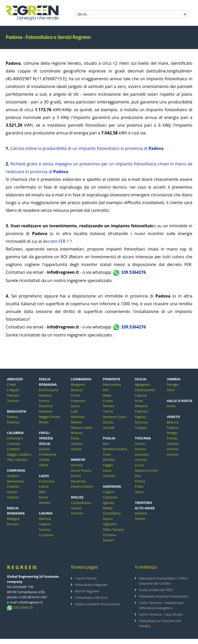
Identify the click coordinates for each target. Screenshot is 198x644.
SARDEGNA (112, 486)
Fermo (76, 476)
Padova (173, 428)
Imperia (45, 524)
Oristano (110, 535)
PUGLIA (109, 438)
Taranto (109, 476)
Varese (76, 449)
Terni (171, 390)
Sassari (108, 540)
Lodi (74, 411)
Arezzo (140, 444)
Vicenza (173, 454)
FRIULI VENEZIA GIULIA (46, 438)
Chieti (11, 384)
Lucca (139, 465)
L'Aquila (13, 390)
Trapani (141, 428)
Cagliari (109, 492)
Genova (45, 519)
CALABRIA (15, 433)
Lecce (107, 470)
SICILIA (141, 379)
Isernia (76, 508)
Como (76, 395)
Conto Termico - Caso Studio (161, 614)
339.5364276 (129, 272)
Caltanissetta (145, 390)
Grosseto (142, 454)
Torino (108, 411)
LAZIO (44, 476)
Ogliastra (110, 524)
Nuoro (108, 519)
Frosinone (47, 481)
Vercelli (109, 428)
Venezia (173, 444)
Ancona (77, 465)
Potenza (13, 422)
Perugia (173, 384)
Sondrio (77, 444)
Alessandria (112, 384)
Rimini (44, 422)
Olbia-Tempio (113, 529)
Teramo (13, 401)
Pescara (13, 395)
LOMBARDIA (81, 379)
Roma (43, 497)
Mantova (78, 417)
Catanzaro (15, 438)
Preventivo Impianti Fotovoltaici (163, 596)
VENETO (173, 417)
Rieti (42, 492)
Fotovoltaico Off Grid (91, 598)
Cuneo (108, 401)
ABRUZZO (15, 379)
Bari (106, 444)
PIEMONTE (112, 379)
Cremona (78, 401)
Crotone (13, 449)
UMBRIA (174, 379)
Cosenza (14, 444)
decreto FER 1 (56, 241)
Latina (44, 486)
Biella (107, 395)
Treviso (172, 438)
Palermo (141, 411)
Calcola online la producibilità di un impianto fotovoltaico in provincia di (87, 148)
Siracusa (141, 422)
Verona (172, 449)
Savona (45, 529)
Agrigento (142, 384)
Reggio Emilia (49, 417)
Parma (44, 401)
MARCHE (78, 460)
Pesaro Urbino (82, 486)
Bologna (13, 519)
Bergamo (78, 384)
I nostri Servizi (86, 578)
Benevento (15, 481)
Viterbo (45, 503)
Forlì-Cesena (49, 390)
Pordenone (48, 454)
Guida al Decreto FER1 (156, 590)
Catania (141, 395)
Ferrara (13, 524)
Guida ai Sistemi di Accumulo (97, 604)
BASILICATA (17, 411)
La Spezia (46, 535)
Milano (76, 422)
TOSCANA (143, 438)
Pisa (138, 476)
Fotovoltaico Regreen (91, 585)
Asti (106, 390)
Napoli (12, 492)
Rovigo (172, 433)
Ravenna (46, 411)
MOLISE (77, 497)
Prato (139, 486)
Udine (44, 465)
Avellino (13, 476)
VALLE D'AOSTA (180, 401)
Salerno (13, 497)
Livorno (141, 460)
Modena (45, 395)
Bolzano (141, 513)
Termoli (77, 513)
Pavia (75, 438)
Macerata (78, 481)
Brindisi (109, 460)
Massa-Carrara (146, 470)
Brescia (77, 390)
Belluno (173, 422)
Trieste (44, 460)
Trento (140, 519)
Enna (139, 401)
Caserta (13, 486)
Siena (139, 492)
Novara (109, 406)
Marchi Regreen (87, 591)
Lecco (75, 406)
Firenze (141, 449)
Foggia (108, 465)
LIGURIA (46, 513)
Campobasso (81, 503)
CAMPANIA (16, 470)
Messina (141, 406)
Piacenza (46, 406)
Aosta (171, 406)
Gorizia (44, 449)
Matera (13, 417)
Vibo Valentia (17, 460)
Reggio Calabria (19, 454)
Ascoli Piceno (81, 470)
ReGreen (22, 567)
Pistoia (140, 481)
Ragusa (141, 417)
